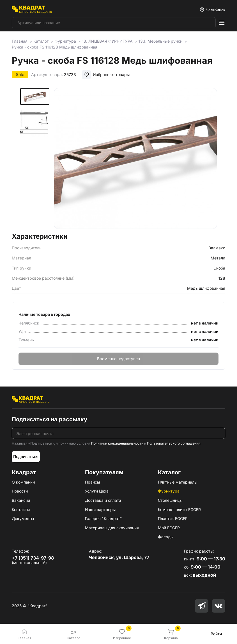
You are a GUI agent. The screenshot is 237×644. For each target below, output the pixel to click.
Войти (216, 634)
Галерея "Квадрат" (103, 518)
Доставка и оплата (103, 500)
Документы (23, 518)
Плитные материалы (178, 482)
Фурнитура (169, 491)
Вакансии (21, 500)
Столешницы (170, 500)
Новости (20, 491)
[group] (135, 158)
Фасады (166, 537)
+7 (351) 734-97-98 (33, 558)
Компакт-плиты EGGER (179, 510)
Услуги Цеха (97, 491)
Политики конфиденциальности (117, 443)
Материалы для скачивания (112, 528)
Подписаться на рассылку (50, 419)
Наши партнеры (100, 510)
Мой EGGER (169, 528)
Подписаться (26, 456)
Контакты (21, 510)
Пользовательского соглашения (174, 443)
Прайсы (92, 482)
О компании (23, 482)
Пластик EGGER (173, 518)
